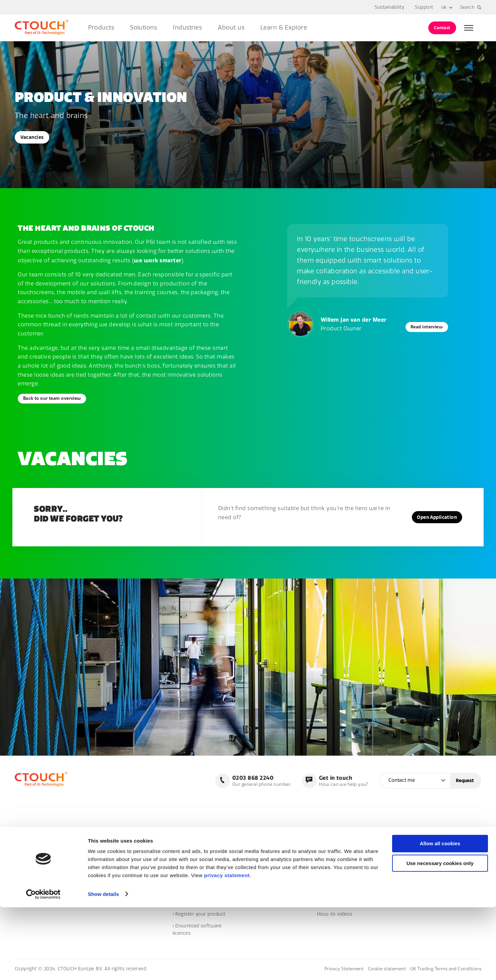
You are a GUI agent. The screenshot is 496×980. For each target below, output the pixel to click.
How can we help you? (342, 782)
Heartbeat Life (261, 892)
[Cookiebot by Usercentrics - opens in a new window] (43, 967)
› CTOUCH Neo (261, 868)
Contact (442, 28)
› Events (398, 856)
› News (397, 845)
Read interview (424, 327)
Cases (396, 880)
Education (328, 856)
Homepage (185, 833)
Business (327, 833)
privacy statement (227, 948)
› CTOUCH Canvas (264, 856)
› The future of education (346, 868)
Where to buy (188, 868)
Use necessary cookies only (440, 936)
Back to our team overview (56, 399)
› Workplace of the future (346, 845)
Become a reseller (193, 880)
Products (101, 28)
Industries (187, 28)
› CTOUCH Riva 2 (263, 845)
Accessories (258, 880)
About (179, 845)
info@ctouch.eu (33, 847)
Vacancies (33, 138)
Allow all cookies (440, 916)
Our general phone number (256, 782)
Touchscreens (260, 833)
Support (423, 7)
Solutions (143, 28)
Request (465, 782)
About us (231, 28)
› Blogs (397, 868)
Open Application (435, 518)
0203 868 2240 (32, 835)
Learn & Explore (284, 28)
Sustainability (389, 7)
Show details (103, 967)
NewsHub (400, 833)
